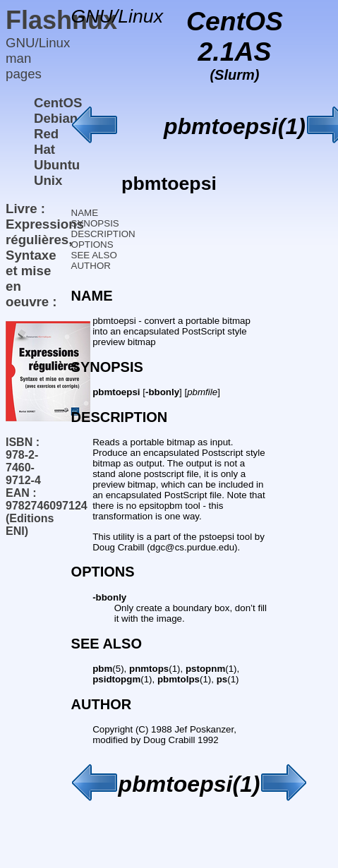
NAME (85, 213)
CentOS (58, 103)
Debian (56, 118)
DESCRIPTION (103, 234)
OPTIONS (92, 245)
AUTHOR (91, 266)
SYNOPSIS (95, 223)
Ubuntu (57, 165)
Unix (48, 180)
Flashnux (61, 20)
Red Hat (46, 141)
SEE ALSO (94, 255)
